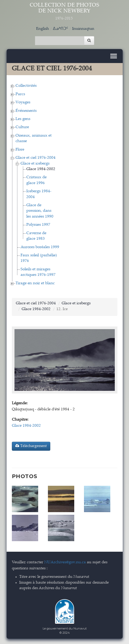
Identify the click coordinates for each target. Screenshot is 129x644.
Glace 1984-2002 (41, 169)
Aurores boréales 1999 (40, 247)
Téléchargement (31, 446)
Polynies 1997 (38, 225)
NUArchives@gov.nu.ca (65, 562)
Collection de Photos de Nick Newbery (65, 12)
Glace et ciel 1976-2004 (36, 158)
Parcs (20, 94)
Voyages (23, 102)
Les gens (23, 119)
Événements (26, 111)
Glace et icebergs (35, 164)
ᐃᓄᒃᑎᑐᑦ (61, 29)
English (43, 29)
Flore (20, 150)
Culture (22, 127)
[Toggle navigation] (114, 56)
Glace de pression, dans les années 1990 (40, 211)
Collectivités (26, 86)
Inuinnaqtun (83, 29)
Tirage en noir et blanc (35, 283)
